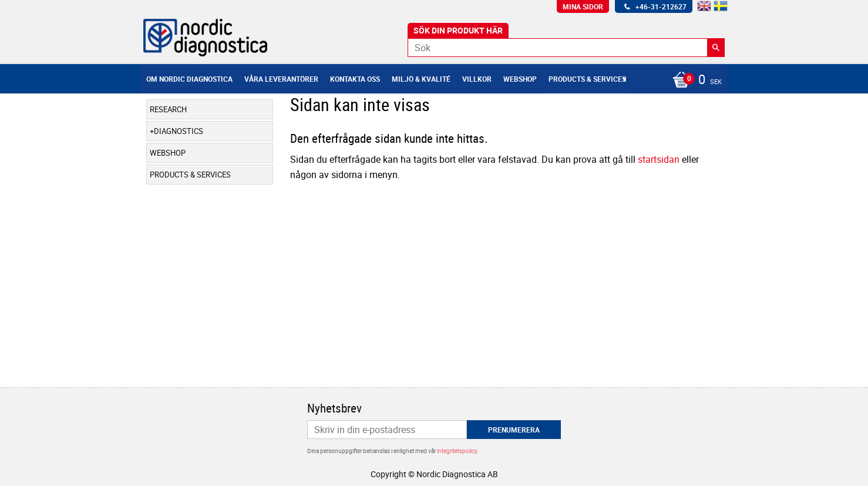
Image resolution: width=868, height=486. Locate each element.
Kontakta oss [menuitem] (355, 79)
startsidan (659, 159)
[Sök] (716, 48)
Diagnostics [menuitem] (179, 131)
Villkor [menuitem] (477, 79)
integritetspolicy (457, 451)
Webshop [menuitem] (520, 79)
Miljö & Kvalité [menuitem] (421, 79)
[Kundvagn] (694, 81)
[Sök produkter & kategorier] (566, 48)
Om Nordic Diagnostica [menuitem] (189, 79)
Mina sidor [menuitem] (583, 6)
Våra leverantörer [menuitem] (281, 79)
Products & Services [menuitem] (587, 79)
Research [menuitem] (168, 109)
